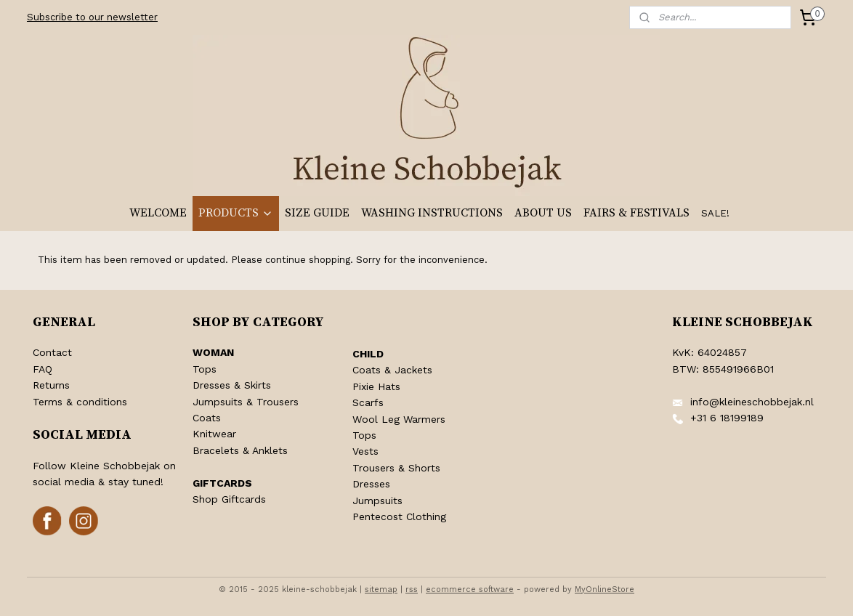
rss (412, 589)
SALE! (715, 213)
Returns (51, 385)
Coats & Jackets (392, 370)
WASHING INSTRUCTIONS (432, 213)
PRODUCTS (236, 213)
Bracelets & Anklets (240, 450)
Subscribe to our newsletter (92, 17)
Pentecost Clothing (399, 516)
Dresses (371, 484)
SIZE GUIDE (317, 213)
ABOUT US (543, 213)
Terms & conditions (80, 402)
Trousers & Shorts (396, 468)
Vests (365, 451)
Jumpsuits (377, 500)
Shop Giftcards (229, 499)
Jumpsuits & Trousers (246, 402)
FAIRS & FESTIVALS (636, 213)
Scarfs (368, 402)
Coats (207, 418)
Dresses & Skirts (232, 385)
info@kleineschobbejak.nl (752, 402)
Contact (52, 352)
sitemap (381, 589)
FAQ (43, 369)
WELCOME (158, 213)
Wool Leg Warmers (399, 419)
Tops (205, 369)
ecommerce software (470, 589)
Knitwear (214, 434)
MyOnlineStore (605, 589)
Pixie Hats (376, 386)
